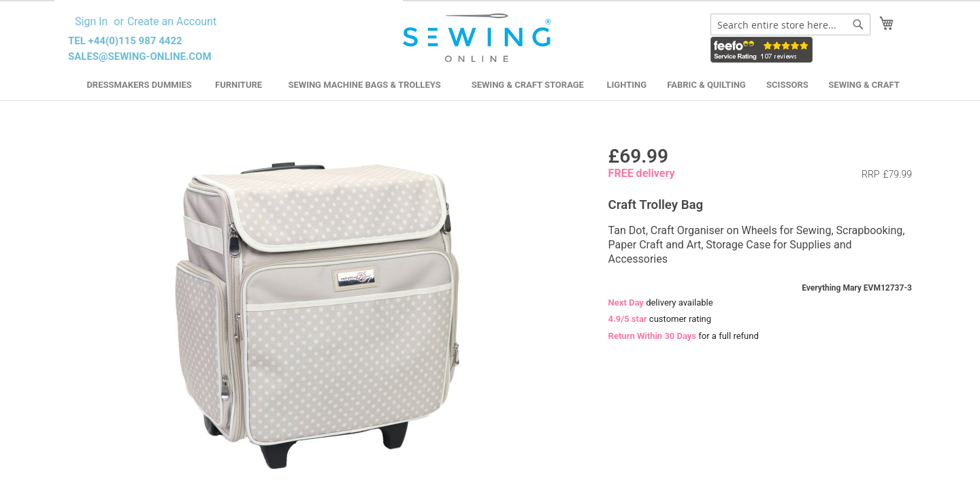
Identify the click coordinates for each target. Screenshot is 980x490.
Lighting (627, 85)
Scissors (787, 85)
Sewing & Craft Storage (528, 85)
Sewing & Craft (864, 85)
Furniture (239, 85)
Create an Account (172, 21)
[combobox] (790, 24)
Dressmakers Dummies (139, 85)
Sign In (91, 21)
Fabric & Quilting (706, 85)
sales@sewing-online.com (140, 56)
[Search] (858, 24)
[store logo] (479, 38)
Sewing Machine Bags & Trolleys (364, 85)
